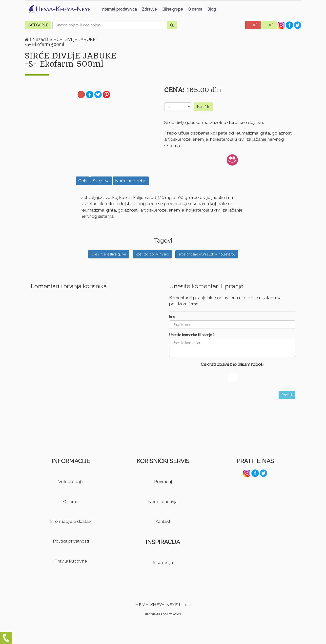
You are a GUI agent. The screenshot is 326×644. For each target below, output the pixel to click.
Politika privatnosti (71, 541)
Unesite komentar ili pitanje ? (192, 335)
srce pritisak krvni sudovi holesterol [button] (207, 254)
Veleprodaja (71, 482)
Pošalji (287, 395)
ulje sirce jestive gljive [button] (109, 254)
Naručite (204, 107)
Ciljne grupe (172, 9)
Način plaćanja (163, 502)
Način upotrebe (131, 181)
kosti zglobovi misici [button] (152, 254)
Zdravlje (149, 9)
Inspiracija (163, 563)
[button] (253, 25)
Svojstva (101, 181)
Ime (172, 317)
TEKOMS (175, 614)
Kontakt (163, 521)
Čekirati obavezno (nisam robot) (232, 364)
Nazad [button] (40, 39)
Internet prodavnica (119, 9)
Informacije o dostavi (71, 521)
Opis (83, 181)
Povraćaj (163, 482)
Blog (212, 9)
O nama (195, 9)
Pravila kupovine (71, 561)
